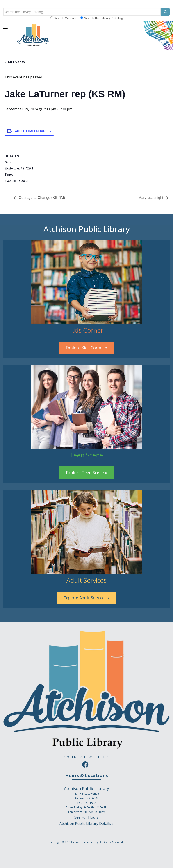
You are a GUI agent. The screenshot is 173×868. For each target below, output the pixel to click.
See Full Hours (86, 817)
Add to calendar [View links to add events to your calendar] (30, 131)
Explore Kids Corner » (86, 348)
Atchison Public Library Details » (86, 824)
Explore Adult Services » (87, 598)
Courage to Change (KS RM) (41, 198)
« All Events (15, 62)
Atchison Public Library (85, 842)
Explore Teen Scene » (86, 473)
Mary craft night (151, 198)
